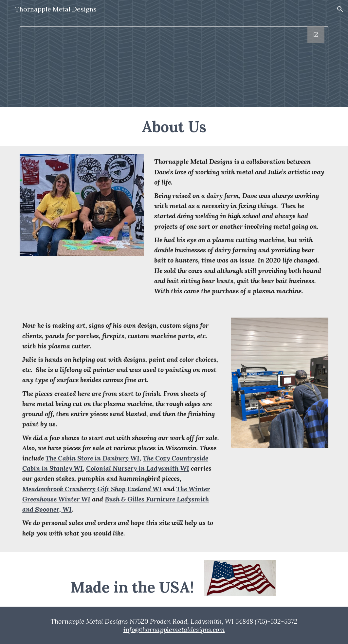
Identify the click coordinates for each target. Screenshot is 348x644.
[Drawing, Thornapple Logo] (174, 63)
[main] (174, 127)
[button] (340, 9)
